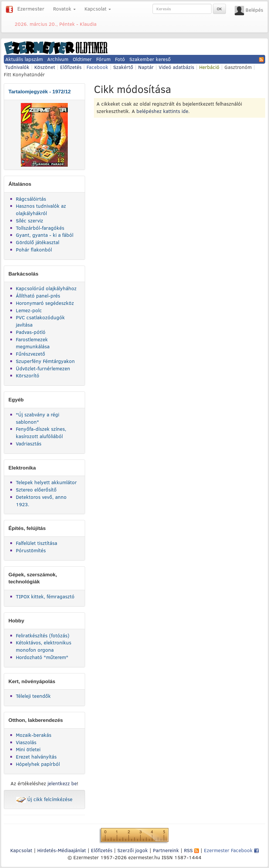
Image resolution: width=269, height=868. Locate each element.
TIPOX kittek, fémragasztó (45, 596)
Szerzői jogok (133, 850)
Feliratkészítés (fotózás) (43, 635)
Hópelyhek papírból (38, 764)
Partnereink (166, 850)
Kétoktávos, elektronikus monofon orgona (44, 646)
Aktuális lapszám (24, 59)
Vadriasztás (29, 444)
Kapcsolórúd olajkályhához (46, 288)
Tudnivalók (17, 67)
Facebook (97, 67)
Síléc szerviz (29, 221)
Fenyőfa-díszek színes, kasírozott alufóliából (41, 433)
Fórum (103, 59)
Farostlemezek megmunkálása (33, 343)
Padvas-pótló (31, 332)
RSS (191, 850)
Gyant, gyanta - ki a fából (45, 235)
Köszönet (45, 67)
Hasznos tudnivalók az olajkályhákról (41, 210)
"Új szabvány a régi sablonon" (38, 418)
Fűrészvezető (31, 354)
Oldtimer (82, 59)
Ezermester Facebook (231, 850)
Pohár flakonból (34, 250)
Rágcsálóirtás (31, 199)
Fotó (120, 59)
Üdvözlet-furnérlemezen (43, 368)
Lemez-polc (29, 310)
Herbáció (209, 67)
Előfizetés (71, 67)
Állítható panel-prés (38, 296)
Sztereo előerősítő (36, 490)
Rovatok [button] (64, 9)
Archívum (58, 59)
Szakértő (123, 67)
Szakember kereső (150, 59)
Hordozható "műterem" (42, 657)
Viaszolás (26, 742)
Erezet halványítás (36, 757)
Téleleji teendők (33, 696)
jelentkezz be (62, 783)
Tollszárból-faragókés (40, 228)
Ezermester (31, 9)
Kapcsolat (21, 850)
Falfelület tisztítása (37, 543)
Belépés (254, 10)
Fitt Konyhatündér (24, 74)
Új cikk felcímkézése (44, 799)
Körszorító (28, 375)
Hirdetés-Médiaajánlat (62, 850)
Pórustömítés (31, 550)
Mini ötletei (28, 749)
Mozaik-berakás (34, 735)
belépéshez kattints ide (162, 111)
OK (219, 9)
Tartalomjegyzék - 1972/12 (40, 92)
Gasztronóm (238, 67)
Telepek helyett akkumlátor (46, 482)
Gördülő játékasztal (38, 242)
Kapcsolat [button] (98, 9)
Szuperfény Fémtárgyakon (45, 361)
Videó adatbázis (176, 67)
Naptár (146, 67)
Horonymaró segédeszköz (45, 303)
